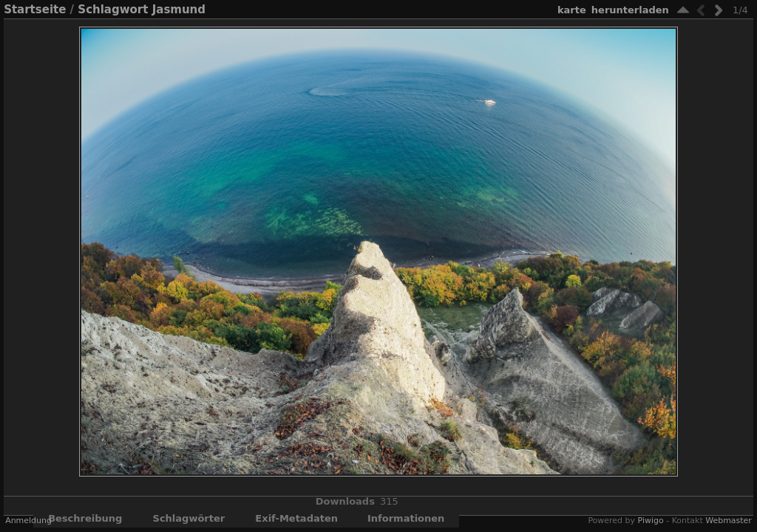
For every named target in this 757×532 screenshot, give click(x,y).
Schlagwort (113, 10)
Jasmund (179, 10)
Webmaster (729, 521)
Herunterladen (630, 10)
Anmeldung (28, 521)
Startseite (35, 10)
